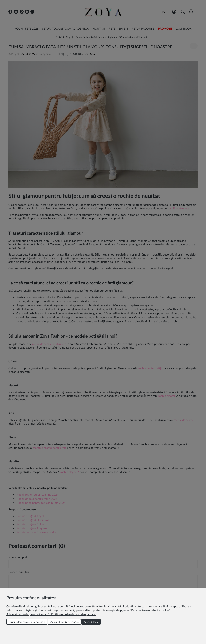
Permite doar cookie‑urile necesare (27, 622)
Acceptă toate (91, 622)
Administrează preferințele (65, 622)
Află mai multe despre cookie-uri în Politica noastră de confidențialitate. (51, 614)
